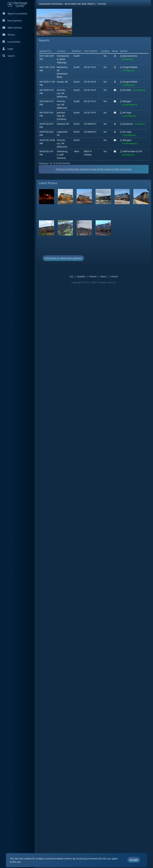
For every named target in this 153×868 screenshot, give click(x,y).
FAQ (73, 292)
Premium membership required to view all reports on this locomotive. (96, 185)
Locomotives (11, 42)
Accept (134, 856)
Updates (83, 292)
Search (9, 56)
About (106, 292)
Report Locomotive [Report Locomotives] (15, 14)
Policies (95, 292)
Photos (9, 35)
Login (8, 49)
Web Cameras (12, 28)
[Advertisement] (96, 54)
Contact (116, 292)
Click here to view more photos (63, 274)
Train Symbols (12, 21)
